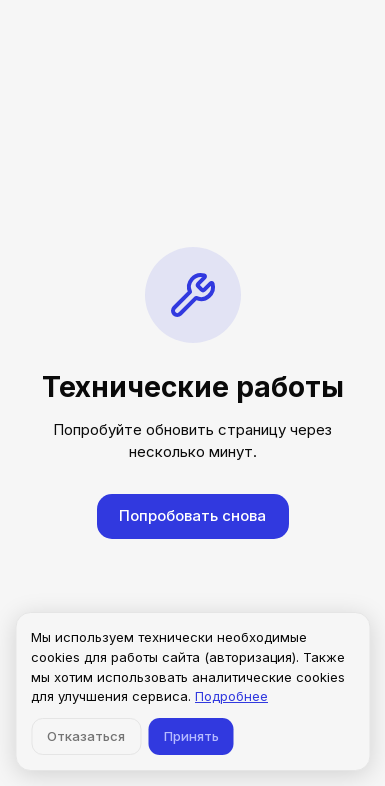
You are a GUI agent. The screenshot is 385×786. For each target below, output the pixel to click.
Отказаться (86, 736)
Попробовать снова (192, 515)
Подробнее (231, 696)
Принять (191, 736)
